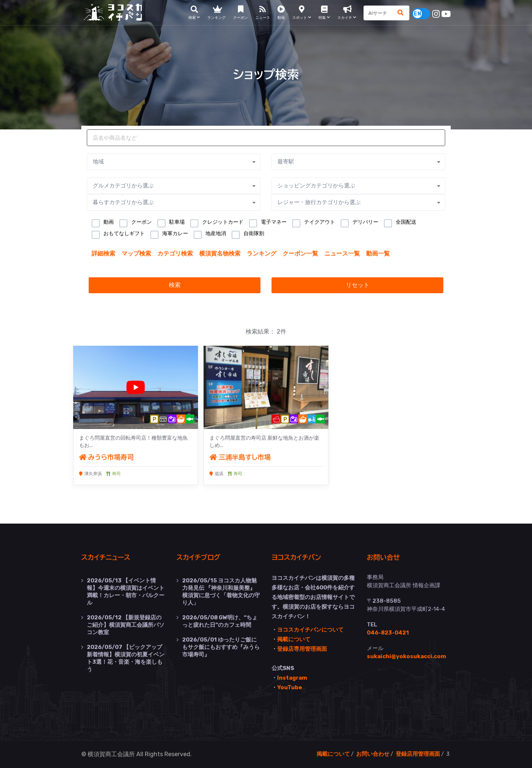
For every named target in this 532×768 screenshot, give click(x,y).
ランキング (262, 253)
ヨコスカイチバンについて (310, 630)
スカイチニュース (106, 558)
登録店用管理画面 (418, 754)
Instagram (292, 678)
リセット (358, 285)
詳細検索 (103, 253)
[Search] (378, 13)
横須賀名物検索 (220, 253)
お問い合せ (383, 558)
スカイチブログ (199, 558)
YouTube (290, 687)
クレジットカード (223, 222)
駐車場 (177, 222)
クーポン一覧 (300, 253)
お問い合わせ (373, 754)
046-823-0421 (388, 633)
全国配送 (406, 222)
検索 (175, 285)
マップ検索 (136, 253)
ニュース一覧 (342, 253)
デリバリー (365, 222)
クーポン (141, 222)
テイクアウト (320, 222)
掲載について (294, 639)
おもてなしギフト (124, 233)
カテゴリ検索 (175, 253)
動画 (109, 222)
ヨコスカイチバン (296, 558)
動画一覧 (378, 253)
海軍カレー (175, 233)
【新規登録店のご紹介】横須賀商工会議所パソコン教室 (126, 625)
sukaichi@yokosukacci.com (406, 656)
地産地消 (216, 233)
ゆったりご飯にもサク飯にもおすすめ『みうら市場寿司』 (221, 647)
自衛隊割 (254, 233)
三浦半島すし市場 (240, 457)
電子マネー (274, 222)
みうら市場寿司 (107, 457)
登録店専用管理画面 (302, 649)
